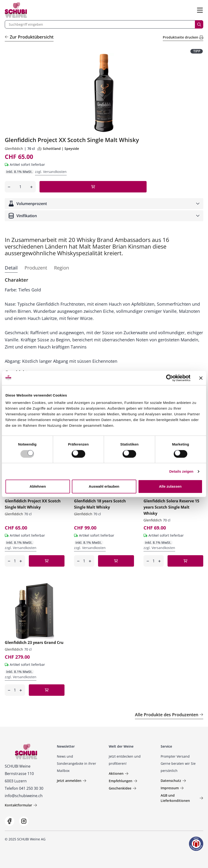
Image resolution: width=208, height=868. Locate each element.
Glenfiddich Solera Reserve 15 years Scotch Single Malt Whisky (171, 507)
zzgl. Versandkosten (51, 172)
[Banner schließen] (201, 378)
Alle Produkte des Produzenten (169, 715)
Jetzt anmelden (72, 781)
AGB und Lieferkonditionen (182, 798)
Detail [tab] (11, 268)
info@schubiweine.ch (24, 796)
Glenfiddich (14, 149)
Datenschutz (173, 781)
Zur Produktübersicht (29, 37)
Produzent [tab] (36, 268)
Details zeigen (181, 471)
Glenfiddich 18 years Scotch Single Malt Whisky (100, 504)
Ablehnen (38, 486)
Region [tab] (62, 268)
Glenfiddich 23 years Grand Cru (34, 642)
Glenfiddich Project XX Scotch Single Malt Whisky (33, 504)
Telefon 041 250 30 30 (24, 788)
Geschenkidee (123, 788)
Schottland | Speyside (58, 149)
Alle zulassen (170, 486)
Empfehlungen (123, 781)
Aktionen (119, 773)
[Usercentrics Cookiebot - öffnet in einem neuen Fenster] (170, 378)
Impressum (172, 788)
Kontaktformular (21, 805)
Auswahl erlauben (104, 486)
